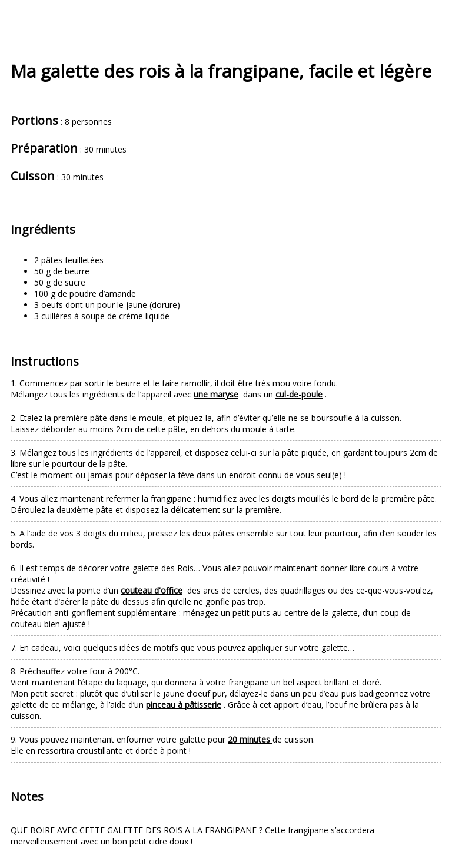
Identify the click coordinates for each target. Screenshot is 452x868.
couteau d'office (152, 590)
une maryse (216, 394)
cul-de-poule (299, 394)
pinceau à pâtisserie (184, 705)
